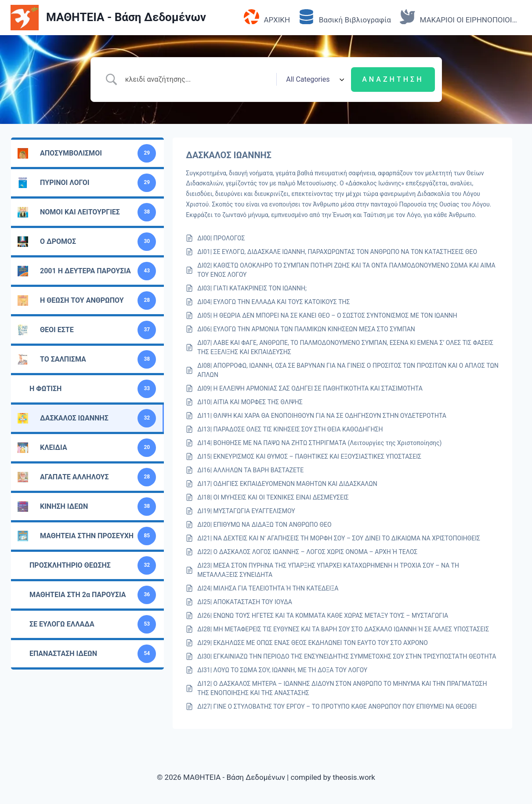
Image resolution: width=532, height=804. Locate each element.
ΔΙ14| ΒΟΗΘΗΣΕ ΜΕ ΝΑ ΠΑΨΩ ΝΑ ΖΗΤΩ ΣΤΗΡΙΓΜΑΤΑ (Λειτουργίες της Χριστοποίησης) (319, 443)
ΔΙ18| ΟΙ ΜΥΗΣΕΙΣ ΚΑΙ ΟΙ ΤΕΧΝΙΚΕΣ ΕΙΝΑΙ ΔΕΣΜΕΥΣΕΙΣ (273, 497)
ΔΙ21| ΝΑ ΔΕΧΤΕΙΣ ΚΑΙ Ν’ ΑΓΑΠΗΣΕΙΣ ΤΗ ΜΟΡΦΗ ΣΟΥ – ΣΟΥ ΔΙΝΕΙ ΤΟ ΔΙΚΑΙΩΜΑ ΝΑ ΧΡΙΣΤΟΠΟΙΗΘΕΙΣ (339, 538)
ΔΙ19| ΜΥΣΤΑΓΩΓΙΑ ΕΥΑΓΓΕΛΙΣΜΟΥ (246, 511)
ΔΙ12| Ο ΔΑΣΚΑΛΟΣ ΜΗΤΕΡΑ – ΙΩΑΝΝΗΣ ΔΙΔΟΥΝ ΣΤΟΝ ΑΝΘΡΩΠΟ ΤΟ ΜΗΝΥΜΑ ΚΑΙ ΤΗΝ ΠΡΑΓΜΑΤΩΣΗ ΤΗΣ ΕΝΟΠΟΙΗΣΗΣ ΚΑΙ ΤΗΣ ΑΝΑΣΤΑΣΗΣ (342, 688)
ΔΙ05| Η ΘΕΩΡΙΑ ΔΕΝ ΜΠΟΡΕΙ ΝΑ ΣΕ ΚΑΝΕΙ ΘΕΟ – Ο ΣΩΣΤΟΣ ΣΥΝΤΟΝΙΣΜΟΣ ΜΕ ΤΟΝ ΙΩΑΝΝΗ (327, 315)
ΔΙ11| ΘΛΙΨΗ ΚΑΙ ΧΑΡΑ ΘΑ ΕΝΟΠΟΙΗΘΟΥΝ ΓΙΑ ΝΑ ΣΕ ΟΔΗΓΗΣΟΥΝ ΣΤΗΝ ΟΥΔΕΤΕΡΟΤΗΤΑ (322, 416)
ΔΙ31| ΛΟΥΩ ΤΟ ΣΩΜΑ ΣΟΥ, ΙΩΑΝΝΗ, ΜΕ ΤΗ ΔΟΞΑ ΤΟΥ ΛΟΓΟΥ (282, 670)
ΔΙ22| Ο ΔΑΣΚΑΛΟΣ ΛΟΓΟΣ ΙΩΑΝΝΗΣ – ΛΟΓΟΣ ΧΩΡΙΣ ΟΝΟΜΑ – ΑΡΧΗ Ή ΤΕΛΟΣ (307, 552)
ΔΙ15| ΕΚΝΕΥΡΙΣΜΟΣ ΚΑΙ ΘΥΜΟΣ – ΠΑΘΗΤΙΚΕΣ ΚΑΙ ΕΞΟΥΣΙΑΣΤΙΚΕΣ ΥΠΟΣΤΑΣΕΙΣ (309, 456)
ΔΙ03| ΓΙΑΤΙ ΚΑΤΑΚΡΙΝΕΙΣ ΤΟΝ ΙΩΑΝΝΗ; (252, 288)
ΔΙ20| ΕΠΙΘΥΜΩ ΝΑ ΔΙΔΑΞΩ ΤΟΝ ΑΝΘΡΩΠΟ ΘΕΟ (264, 525)
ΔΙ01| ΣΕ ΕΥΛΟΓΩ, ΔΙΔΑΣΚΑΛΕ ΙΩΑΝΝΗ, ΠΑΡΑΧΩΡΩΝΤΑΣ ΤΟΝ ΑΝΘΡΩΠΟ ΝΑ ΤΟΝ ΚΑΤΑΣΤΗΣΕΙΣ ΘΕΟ (337, 252)
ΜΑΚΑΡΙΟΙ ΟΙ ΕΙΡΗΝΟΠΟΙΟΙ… (458, 17)
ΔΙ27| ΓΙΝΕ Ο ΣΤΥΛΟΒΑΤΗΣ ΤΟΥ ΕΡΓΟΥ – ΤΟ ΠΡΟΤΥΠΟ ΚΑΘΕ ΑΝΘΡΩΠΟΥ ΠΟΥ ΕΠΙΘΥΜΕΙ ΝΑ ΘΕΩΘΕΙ (337, 706)
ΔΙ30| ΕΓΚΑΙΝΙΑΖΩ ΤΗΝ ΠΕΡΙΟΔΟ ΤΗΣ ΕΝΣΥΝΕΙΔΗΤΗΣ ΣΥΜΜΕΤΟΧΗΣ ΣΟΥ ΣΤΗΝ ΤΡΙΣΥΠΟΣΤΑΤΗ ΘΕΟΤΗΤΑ (347, 656)
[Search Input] (198, 80)
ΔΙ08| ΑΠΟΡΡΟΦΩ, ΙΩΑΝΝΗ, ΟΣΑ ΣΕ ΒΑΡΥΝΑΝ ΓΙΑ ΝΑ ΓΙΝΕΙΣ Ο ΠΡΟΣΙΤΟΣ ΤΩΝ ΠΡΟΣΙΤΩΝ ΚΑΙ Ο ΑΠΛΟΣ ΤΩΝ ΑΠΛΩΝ (348, 370)
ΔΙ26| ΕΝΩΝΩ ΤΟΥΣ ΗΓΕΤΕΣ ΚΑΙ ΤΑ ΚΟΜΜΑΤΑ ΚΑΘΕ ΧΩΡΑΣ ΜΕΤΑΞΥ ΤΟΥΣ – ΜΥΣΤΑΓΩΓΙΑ (323, 616)
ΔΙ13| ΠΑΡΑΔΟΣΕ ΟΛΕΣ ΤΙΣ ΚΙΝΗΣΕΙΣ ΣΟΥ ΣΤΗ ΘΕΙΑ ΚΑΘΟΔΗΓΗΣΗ (290, 429)
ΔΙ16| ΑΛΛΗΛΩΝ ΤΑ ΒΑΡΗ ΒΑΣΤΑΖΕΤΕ (250, 470)
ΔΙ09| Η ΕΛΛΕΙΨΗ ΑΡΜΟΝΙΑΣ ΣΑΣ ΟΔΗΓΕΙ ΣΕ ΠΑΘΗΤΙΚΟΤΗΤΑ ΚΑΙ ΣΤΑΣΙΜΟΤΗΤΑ (310, 388)
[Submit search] (393, 80)
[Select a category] (314, 79)
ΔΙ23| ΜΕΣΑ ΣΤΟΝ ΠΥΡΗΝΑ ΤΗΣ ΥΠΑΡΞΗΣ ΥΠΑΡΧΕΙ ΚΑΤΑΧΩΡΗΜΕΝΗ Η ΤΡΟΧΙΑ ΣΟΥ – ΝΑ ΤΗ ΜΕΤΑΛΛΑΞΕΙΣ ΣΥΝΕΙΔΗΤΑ (328, 570)
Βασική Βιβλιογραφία (345, 17)
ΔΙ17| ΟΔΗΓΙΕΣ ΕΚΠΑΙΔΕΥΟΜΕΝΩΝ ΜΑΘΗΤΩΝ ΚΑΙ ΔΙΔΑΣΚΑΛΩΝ (287, 484)
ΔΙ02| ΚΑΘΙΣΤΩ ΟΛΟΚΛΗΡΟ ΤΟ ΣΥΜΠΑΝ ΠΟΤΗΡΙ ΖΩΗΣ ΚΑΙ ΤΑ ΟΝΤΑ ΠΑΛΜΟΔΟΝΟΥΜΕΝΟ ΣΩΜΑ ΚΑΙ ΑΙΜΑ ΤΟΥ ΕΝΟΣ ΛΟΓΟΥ (346, 270)
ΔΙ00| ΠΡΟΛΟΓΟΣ (221, 238)
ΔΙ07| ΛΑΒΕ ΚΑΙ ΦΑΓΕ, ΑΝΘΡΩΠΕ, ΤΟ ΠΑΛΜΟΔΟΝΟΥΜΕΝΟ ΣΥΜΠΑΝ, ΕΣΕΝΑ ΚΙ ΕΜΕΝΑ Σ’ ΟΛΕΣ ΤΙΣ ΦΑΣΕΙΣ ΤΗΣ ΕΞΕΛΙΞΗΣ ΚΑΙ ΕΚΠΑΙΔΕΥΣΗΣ (345, 347)
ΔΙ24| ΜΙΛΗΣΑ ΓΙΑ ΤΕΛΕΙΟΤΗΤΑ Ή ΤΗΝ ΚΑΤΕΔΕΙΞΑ (268, 588)
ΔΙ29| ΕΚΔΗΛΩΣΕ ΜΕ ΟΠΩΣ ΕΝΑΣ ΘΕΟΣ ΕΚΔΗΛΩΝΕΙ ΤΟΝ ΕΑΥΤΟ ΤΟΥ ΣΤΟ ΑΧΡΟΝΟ (313, 643)
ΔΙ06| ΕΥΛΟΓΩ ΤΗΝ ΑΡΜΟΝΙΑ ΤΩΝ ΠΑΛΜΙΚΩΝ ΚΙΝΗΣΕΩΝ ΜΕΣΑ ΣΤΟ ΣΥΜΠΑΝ (306, 329)
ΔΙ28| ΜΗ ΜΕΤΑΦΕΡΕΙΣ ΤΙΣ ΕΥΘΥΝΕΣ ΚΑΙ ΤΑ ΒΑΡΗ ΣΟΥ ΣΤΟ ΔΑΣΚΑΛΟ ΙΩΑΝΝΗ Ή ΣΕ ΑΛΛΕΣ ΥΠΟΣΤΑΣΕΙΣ (343, 629)
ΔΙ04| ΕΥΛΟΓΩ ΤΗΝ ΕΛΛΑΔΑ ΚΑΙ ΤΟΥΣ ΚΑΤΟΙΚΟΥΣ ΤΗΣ (273, 302)
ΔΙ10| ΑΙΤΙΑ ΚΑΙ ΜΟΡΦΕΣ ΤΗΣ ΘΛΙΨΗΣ (250, 402)
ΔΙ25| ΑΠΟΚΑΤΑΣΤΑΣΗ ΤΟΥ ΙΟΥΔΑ (245, 602)
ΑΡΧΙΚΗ (267, 17)
